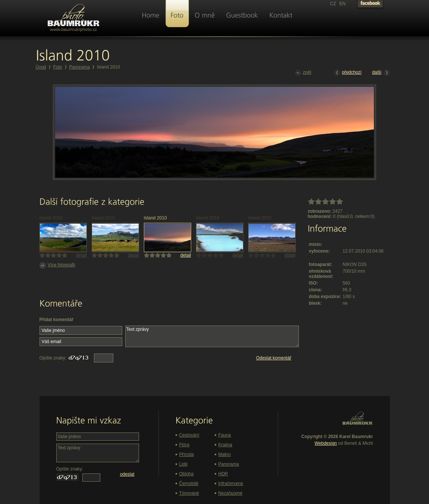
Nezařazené (231, 493)
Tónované (189, 493)
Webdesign (326, 443)
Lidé (184, 464)
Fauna (225, 435)
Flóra (184, 445)
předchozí (348, 73)
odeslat (127, 474)
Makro (225, 454)
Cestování (189, 435)
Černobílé (189, 484)
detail (81, 255)
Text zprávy (212, 336)
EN (343, 4)
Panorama (80, 67)
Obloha (187, 474)
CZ (333, 4)
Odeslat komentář (274, 358)
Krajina (225, 445)
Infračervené (231, 484)
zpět (303, 73)
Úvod (41, 67)
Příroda (187, 454)
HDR (223, 474)
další (381, 73)
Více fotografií (57, 265)
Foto (58, 67)
